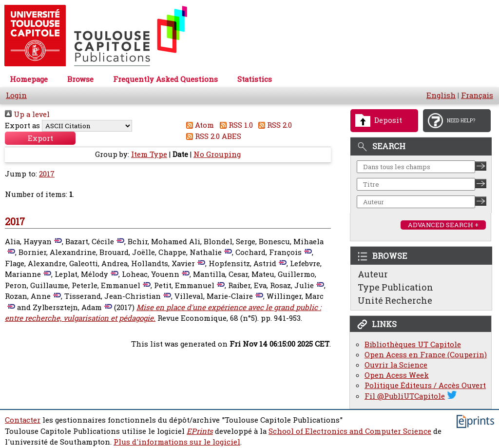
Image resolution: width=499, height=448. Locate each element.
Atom (199, 125)
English (441, 95)
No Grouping (217, 154)
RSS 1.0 (234, 125)
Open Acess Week (397, 375)
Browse (80, 79)
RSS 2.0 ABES (212, 136)
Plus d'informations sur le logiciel (177, 442)
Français (477, 95)
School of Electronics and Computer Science (350, 431)
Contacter (23, 420)
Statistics (255, 79)
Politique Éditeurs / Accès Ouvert (425, 385)
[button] (40, 138)
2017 (47, 174)
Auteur (373, 274)
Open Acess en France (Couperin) (426, 355)
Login (16, 95)
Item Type (149, 154)
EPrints (200, 431)
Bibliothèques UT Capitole (413, 344)
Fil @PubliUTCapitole (405, 396)
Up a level (27, 114)
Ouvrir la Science (396, 365)
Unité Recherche (395, 300)
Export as (22, 126)
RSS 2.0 (274, 125)
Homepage (29, 79)
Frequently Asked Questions (165, 79)
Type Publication (395, 287)
